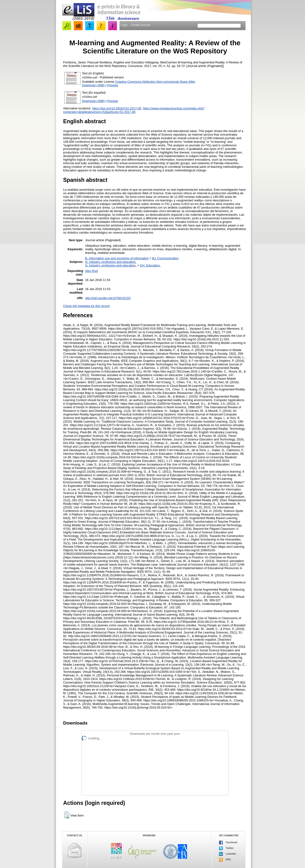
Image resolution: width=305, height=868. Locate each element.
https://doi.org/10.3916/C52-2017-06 (117, 108)
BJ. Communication (165, 258)
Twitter (226, 848)
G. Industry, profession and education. (111, 262)
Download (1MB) (93, 85)
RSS (225, 860)
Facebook (228, 842)
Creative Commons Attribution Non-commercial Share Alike (155, 82)
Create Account (141, 25)
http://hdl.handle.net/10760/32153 (108, 298)
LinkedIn (227, 854)
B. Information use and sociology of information (117, 258)
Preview (113, 85)
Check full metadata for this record (86, 306)
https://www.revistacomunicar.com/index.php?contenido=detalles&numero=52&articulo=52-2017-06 (134, 110)
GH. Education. (150, 265)
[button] (67, 815)
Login (124, 25)
